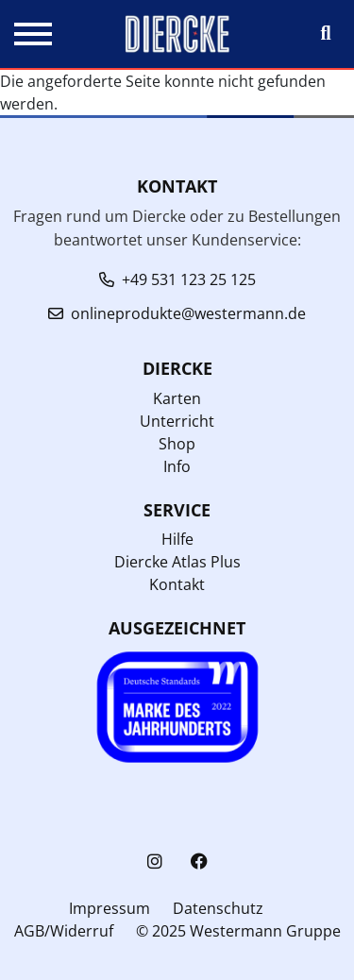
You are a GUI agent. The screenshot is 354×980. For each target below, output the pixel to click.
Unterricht (177, 421)
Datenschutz (218, 908)
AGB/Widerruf (64, 931)
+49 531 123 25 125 (189, 279)
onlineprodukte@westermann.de (188, 313)
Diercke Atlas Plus (177, 562)
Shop (177, 444)
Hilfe (177, 539)
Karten (177, 398)
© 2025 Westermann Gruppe (238, 931)
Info (177, 466)
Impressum (110, 908)
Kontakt (177, 584)
